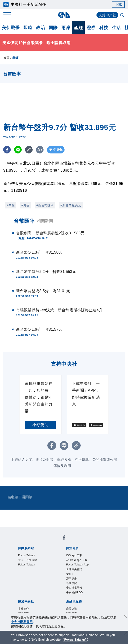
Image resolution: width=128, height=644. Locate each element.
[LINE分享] (18, 150)
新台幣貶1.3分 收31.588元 (40, 252)
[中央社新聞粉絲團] (64, 538)
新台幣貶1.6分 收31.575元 (40, 329)
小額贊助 (40, 425)
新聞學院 (72, 583)
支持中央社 (108, 15)
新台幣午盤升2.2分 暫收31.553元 (46, 272)
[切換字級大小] (40, 150)
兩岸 (66, 28)
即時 (28, 28)
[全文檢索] (122, 15)
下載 (118, 4)
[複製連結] (29, 150)
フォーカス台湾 (28, 560)
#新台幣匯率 (45, 205)
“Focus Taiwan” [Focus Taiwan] (75, 640)
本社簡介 (24, 609)
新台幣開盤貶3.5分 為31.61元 (43, 291)
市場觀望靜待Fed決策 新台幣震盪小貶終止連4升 (59, 310)
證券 (91, 28)
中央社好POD (75, 592)
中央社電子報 (74, 588)
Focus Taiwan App (78, 565)
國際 (53, 28)
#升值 (25, 205)
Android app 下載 (77, 560)
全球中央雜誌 (74, 569)
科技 (104, 28)
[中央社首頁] (64, 15)
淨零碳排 (72, 579)
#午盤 (11, 205)
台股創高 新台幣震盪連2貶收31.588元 (50, 233)
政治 (40, 28)
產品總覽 (72, 609)
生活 (116, 28)
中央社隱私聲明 (22, 622)
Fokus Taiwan (27, 565)
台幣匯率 (24, 221)
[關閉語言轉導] (125, 634)
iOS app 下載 (74, 555)
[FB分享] (7, 150)
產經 (78, 28)
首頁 (6, 58)
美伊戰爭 (11, 28)
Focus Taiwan (27, 555)
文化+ (70, 574)
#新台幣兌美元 (71, 205)
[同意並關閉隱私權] (125, 617)
